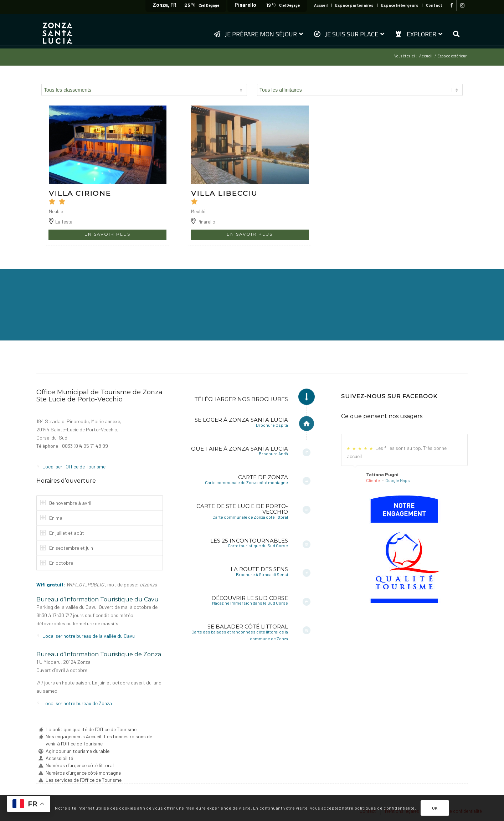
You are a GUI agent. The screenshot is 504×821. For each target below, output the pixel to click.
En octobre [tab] (57, 563)
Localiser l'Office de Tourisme (74, 466)
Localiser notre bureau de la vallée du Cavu (89, 636)
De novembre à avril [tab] (66, 503)
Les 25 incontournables (249, 541)
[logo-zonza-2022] (57, 31)
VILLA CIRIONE (80, 193)
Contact (434, 5)
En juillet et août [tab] (62, 533)
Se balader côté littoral (248, 627)
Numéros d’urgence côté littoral (80, 765)
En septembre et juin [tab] (67, 548)
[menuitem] (321, 5)
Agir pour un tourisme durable (78, 751)
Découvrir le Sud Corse (250, 598)
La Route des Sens (259, 569)
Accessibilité (59, 758)
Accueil (321, 5)
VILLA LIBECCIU (224, 193)
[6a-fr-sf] (404, 549)
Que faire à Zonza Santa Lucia (240, 449)
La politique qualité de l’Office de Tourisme (91, 729)
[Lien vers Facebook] (451, 5)
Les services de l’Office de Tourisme (84, 780)
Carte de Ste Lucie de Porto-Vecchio (242, 509)
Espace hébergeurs (400, 5)
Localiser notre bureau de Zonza (77, 703)
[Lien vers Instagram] (462, 5)
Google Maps (398, 480)
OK (435, 808)
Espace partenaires (354, 5)
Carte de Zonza (263, 477)
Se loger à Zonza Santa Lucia (241, 420)
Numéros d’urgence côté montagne (83, 773)
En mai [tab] (52, 518)
